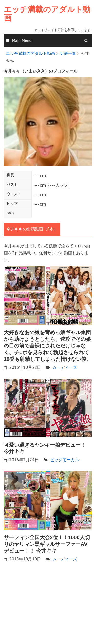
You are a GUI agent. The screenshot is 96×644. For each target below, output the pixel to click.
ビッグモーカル (65, 460)
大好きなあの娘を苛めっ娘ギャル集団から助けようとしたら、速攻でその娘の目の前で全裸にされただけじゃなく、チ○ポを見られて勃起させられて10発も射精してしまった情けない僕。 (48, 346)
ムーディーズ (65, 367)
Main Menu (22, 40)
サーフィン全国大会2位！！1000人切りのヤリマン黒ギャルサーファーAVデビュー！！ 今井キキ (47, 544)
